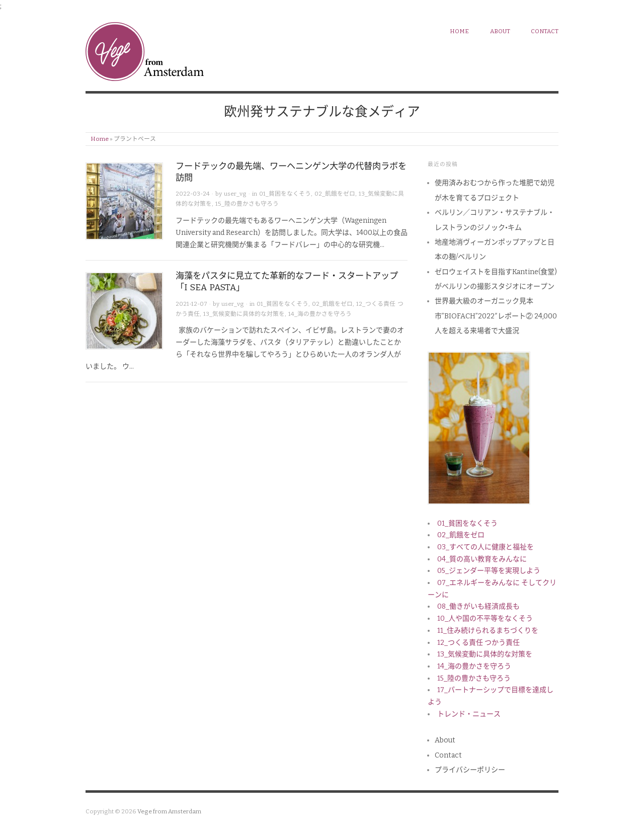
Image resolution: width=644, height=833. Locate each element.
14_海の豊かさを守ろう (320, 314)
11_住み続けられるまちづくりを (488, 631)
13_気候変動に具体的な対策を (244, 314)
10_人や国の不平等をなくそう (485, 618)
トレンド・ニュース (469, 714)
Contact (545, 31)
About (500, 31)
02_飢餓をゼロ (335, 194)
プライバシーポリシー (470, 770)
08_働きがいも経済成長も (478, 606)
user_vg (235, 194)
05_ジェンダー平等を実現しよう (489, 571)
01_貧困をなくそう (285, 194)
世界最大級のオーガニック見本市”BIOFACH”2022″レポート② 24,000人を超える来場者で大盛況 (496, 316)
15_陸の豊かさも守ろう (247, 204)
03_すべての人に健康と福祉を (486, 547)
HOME (459, 31)
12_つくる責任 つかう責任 (478, 643)
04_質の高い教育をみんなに (482, 559)
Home (100, 139)
